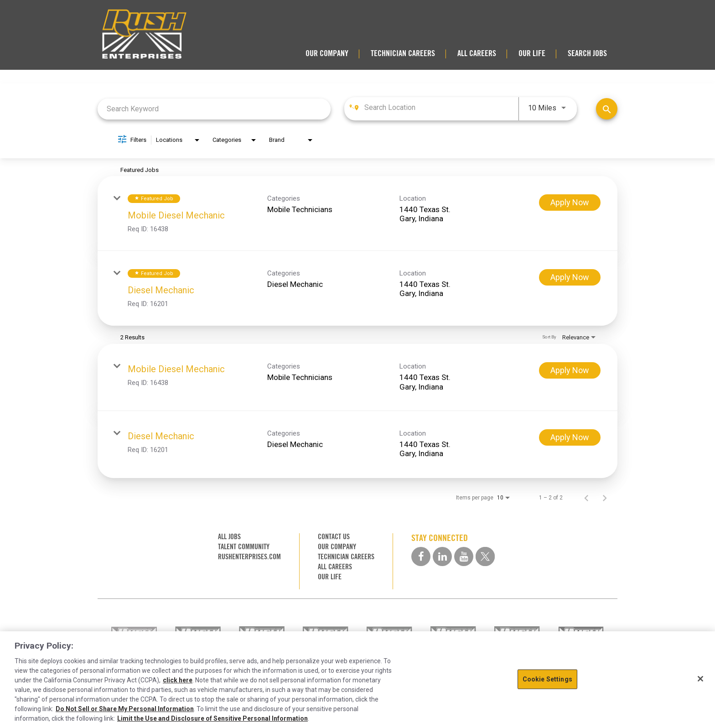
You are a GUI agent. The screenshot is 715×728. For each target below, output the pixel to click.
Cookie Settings (547, 679)
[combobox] (214, 109)
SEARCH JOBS (587, 53)
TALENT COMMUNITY (244, 547)
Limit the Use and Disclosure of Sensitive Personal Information (212, 718)
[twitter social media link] (485, 556)
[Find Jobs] (607, 109)
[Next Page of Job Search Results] (605, 498)
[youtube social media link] (464, 556)
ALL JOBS (229, 537)
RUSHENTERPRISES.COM (249, 557)
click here (178, 680)
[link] (357, 213)
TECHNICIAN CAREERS (403, 53)
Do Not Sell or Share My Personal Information (125, 709)
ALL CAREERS (477, 53)
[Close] (700, 679)
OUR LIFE (532, 53)
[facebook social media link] (421, 556)
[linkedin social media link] (442, 556)
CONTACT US (334, 537)
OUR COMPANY (327, 53)
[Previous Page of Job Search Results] (586, 498)
